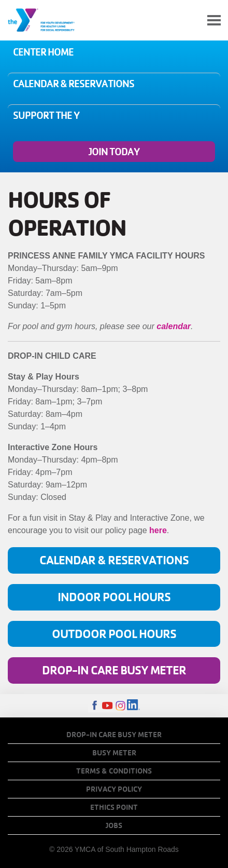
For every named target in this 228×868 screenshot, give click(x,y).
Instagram (120, 706)
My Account (190, 20)
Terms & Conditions (114, 771)
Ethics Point (114, 807)
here (158, 530)
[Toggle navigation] (214, 21)
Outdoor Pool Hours (114, 634)
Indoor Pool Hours (114, 597)
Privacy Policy (114, 789)
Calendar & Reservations (74, 84)
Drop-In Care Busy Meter (114, 670)
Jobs (114, 825)
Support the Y (46, 115)
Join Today (114, 152)
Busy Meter (114, 753)
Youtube (108, 706)
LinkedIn (133, 706)
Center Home (43, 52)
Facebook (95, 706)
